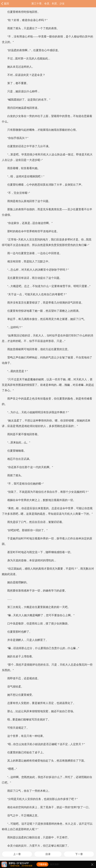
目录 (48, 854)
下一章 (79, 854)
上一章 (17, 854)
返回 (6, 3)
